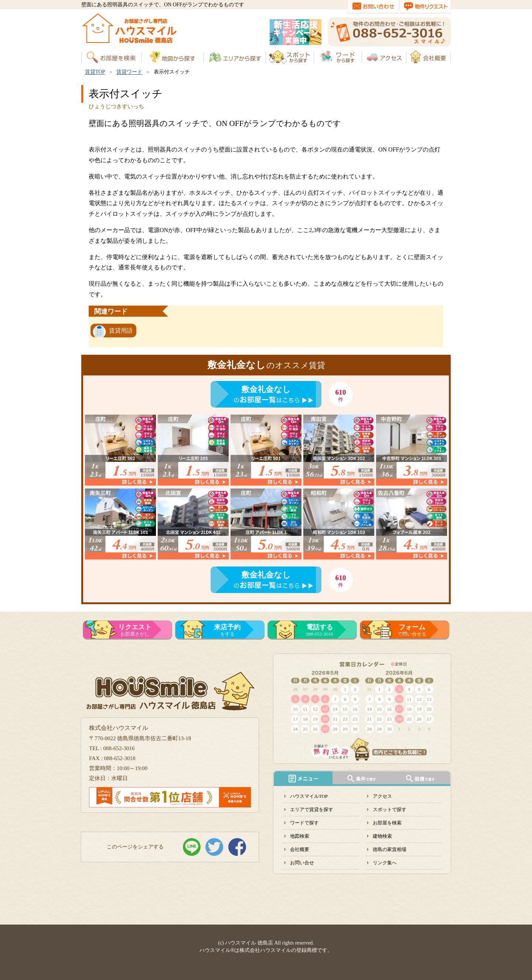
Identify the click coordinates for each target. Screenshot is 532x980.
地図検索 (300, 836)
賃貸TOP (95, 72)
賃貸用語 (121, 331)
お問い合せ (302, 863)
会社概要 (300, 849)
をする (227, 630)
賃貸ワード (129, 72)
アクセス (382, 796)
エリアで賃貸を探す (312, 809)
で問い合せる (412, 630)
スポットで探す (390, 809)
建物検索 (382, 836)
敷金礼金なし (266, 389)
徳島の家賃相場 (390, 849)
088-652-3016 (320, 630)
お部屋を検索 (387, 823)
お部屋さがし (135, 630)
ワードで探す (304, 823)
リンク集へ (385, 863)
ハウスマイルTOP (309, 796)
